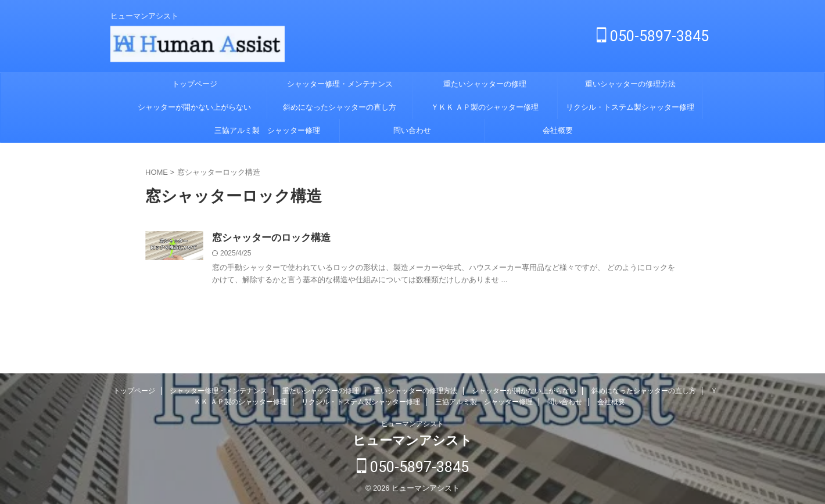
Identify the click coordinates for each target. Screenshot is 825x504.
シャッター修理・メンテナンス (340, 84)
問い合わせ (412, 130)
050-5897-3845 (653, 36)
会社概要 (558, 130)
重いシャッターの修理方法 (630, 84)
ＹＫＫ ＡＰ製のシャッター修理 (485, 107)
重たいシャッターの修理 (485, 84)
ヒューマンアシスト (412, 424)
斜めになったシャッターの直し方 (340, 107)
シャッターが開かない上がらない (194, 107)
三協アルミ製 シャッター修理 (267, 130)
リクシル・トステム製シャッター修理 (630, 107)
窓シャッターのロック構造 (268, 238)
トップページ (195, 84)
